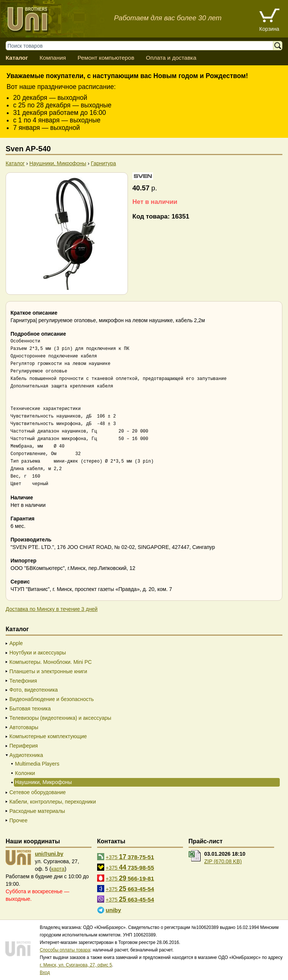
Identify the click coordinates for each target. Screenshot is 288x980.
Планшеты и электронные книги (48, 671)
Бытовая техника (30, 709)
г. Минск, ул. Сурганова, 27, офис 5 (76, 965)
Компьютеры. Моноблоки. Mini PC (51, 662)
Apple (16, 643)
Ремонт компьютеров (106, 58)
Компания (52, 58)
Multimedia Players (37, 764)
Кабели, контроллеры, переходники (53, 802)
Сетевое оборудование (37, 792)
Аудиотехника (26, 755)
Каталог (17, 58)
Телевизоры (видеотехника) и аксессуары (60, 718)
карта (58, 869)
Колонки (25, 773)
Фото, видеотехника (34, 690)
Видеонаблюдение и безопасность (52, 699)
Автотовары (24, 727)
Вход (45, 972)
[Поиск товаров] (143, 46)
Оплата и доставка (171, 58)
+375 (130, 857)
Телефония (23, 681)
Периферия (24, 746)
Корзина (269, 29)
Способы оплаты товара (65, 950)
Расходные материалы (37, 811)
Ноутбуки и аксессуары (38, 653)
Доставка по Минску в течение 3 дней (52, 609)
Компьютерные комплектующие (48, 736)
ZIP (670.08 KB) (223, 861)
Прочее (18, 820)
